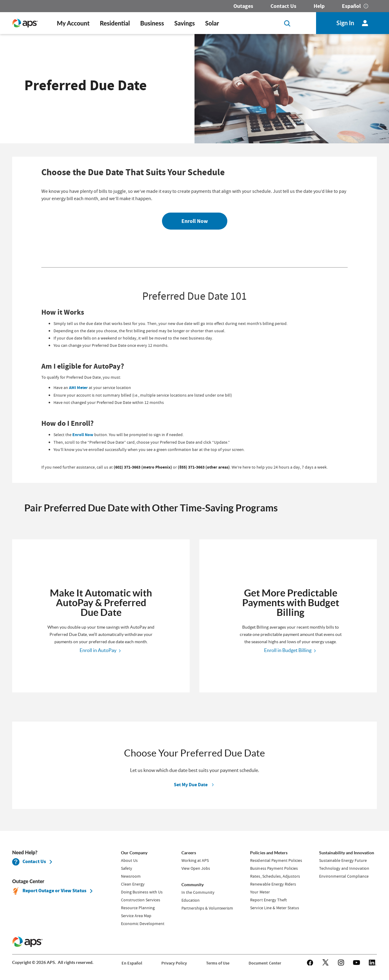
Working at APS (195, 860)
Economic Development (143, 924)
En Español (132, 963)
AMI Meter (78, 388)
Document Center (265, 963)
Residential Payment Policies (276, 860)
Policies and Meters (269, 853)
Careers (189, 853)
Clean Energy (133, 884)
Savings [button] (185, 23)
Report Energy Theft (268, 900)
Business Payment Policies (274, 868)
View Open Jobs (196, 868)
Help (319, 6)
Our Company (134, 853)
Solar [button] (212, 23)
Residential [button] (115, 23)
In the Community (198, 892)
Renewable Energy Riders (273, 884)
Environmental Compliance (344, 876)
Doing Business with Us (142, 892)
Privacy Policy (174, 963)
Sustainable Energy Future (343, 860)
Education (191, 900)
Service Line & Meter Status (274, 908)
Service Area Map (136, 916)
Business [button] (152, 23)
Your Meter (260, 892)
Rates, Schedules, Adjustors (275, 876)
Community (193, 885)
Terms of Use (218, 963)
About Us (129, 860)
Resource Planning (138, 908)
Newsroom (131, 876)
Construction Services (141, 900)
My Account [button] (73, 23)
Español (351, 6)
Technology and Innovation (344, 868)
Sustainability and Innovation (347, 853)
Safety (127, 868)
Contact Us (283, 6)
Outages (243, 6)
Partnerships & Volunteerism (207, 908)
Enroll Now (195, 221)
